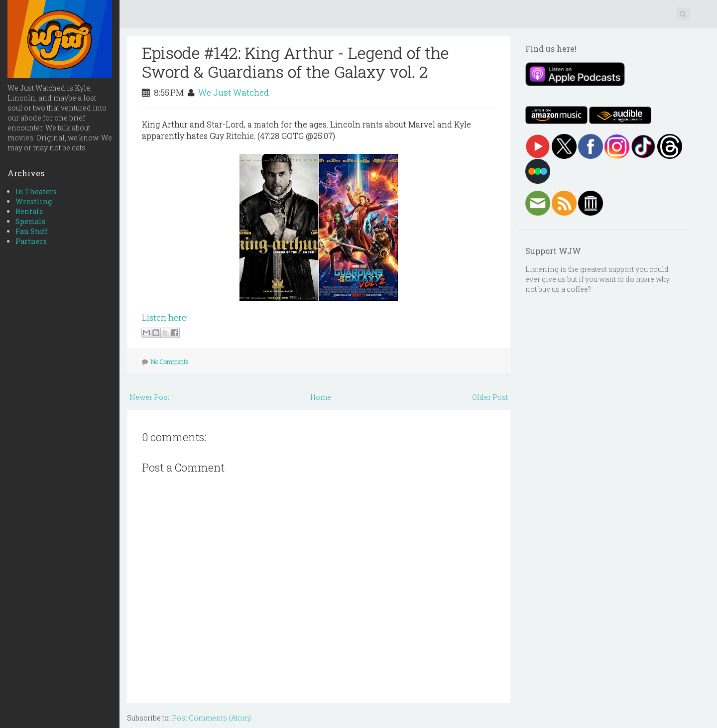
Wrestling (34, 201)
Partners (31, 241)
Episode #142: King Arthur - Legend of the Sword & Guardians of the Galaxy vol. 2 (296, 62)
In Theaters (36, 191)
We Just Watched (234, 92)
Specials (30, 221)
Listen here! (165, 317)
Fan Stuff (32, 231)
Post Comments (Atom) (211, 718)
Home (321, 397)
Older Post (490, 397)
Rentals (29, 211)
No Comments (170, 362)
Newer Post (149, 397)
